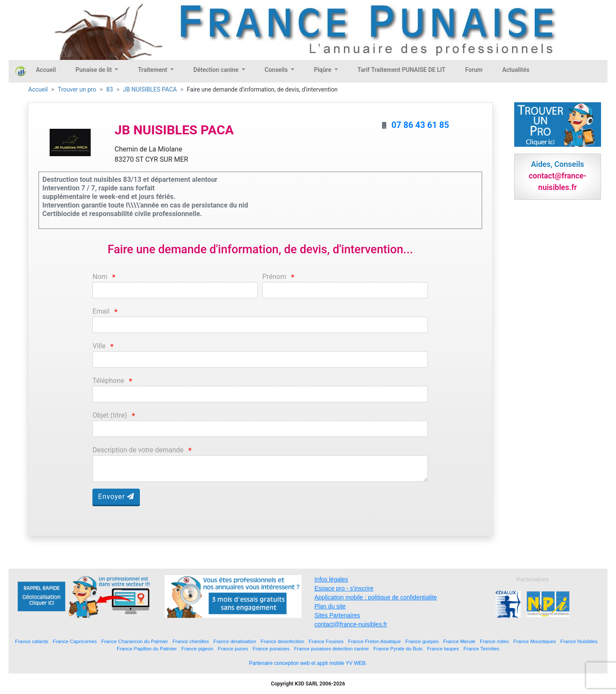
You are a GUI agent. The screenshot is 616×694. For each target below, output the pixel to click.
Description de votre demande (138, 450)
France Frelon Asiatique (375, 641)
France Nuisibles (579, 641)
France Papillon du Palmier (147, 648)
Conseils (277, 70)
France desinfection (282, 641)
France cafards (32, 641)
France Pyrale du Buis (398, 648)
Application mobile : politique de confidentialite (376, 597)
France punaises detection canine (331, 648)
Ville (99, 346)
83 (110, 89)
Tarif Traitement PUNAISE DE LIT (402, 70)
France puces (233, 648)
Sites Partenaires (337, 615)
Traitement (153, 70)
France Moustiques (535, 641)
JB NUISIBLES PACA (150, 89)
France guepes (422, 641)
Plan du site (330, 606)
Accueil (46, 70)
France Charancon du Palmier (135, 641)
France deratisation (235, 641)
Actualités (516, 70)
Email (101, 311)
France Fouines (326, 641)
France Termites (481, 648)
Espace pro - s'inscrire (344, 588)
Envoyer (116, 497)
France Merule (459, 641)
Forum (474, 70)
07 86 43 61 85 (420, 125)
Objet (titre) (110, 415)
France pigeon (197, 648)
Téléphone (108, 381)
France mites (495, 641)
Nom (100, 277)
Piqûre (323, 70)
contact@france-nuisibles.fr (351, 624)
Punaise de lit (95, 70)
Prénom (274, 277)
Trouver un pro (77, 89)
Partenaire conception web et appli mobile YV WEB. (308, 663)
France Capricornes (75, 641)
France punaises (271, 648)
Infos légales (331, 579)
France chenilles (191, 641)
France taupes (443, 648)
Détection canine (217, 70)
